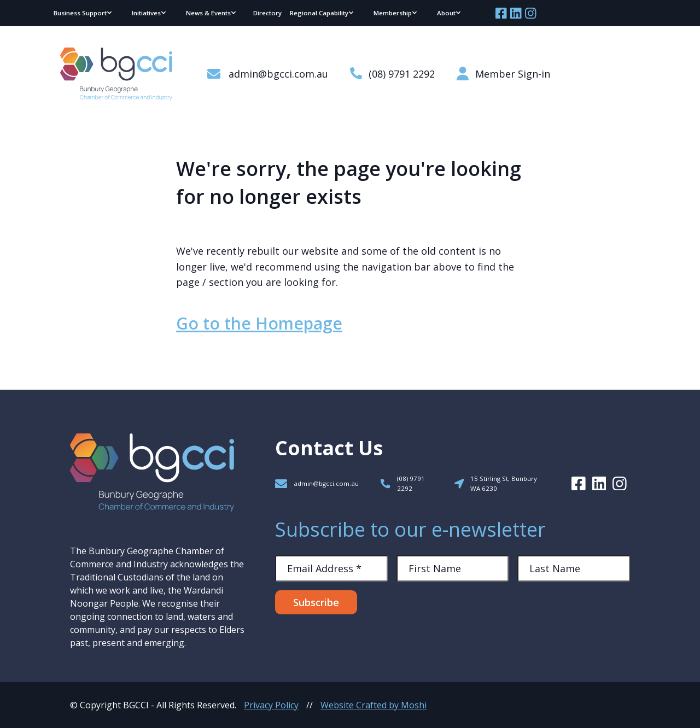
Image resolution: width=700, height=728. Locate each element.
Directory (267, 13)
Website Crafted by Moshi (374, 705)
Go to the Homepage (259, 323)
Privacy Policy (271, 705)
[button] (83, 13)
